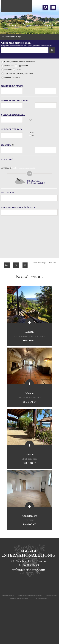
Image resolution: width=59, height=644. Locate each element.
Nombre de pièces (12, 86)
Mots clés (8, 193)
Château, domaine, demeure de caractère (20, 62)
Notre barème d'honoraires (19, 598)
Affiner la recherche (45, 8)
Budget (6, 145)
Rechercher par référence (18, 207)
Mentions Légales (8, 595)
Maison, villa (9, 66)
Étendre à (6, 168)
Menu (53, 8)
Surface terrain (12, 129)
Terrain (18, 70)
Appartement (23, 66)
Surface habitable (13, 115)
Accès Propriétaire (42, 598)
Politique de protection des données (30, 595)
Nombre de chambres (15, 100)
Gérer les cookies (51, 595)
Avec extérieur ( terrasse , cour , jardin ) (19, 74)
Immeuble (8, 70)
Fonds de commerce (12, 77)
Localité (7, 159)
